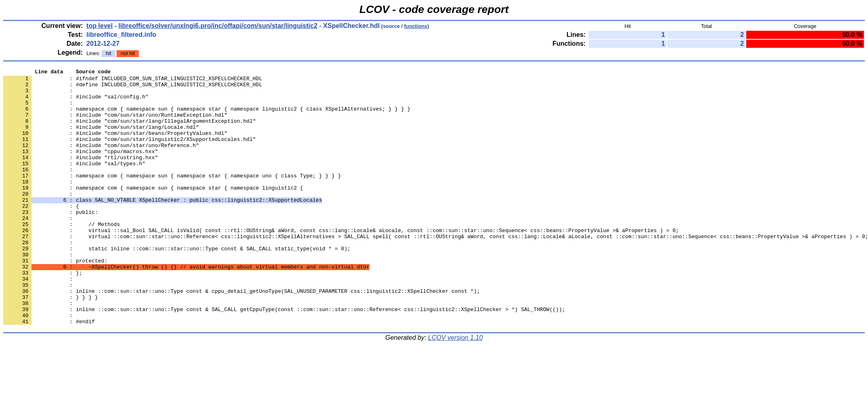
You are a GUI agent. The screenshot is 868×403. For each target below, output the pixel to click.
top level (100, 26)
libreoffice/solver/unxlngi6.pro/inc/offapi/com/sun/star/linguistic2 (218, 26)
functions (416, 26)
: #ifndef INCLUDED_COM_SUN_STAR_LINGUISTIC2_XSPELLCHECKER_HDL (133, 81)
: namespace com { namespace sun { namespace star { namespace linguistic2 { (153, 212)
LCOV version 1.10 (455, 389)
